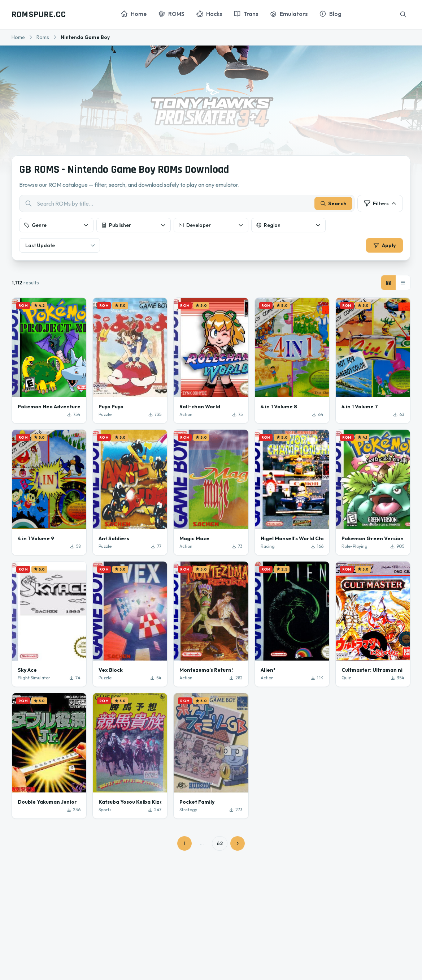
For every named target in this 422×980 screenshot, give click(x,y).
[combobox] (187, 205)
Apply (383, 247)
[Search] (403, 14)
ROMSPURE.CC (39, 14)
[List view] (403, 285)
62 (220, 846)
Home (18, 37)
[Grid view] (388, 285)
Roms (43, 37)
